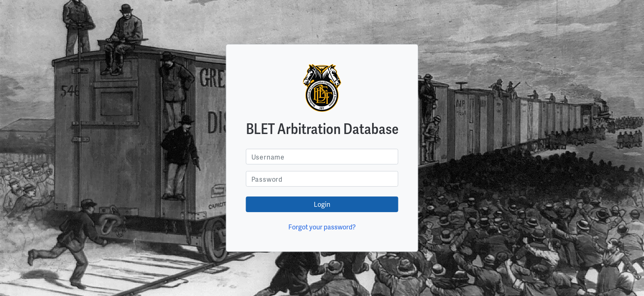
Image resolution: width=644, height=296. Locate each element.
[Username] (322, 157)
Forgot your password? (322, 227)
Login (322, 204)
